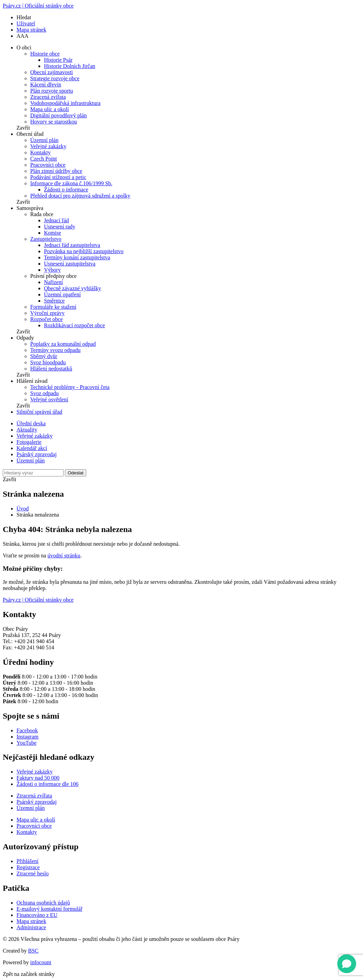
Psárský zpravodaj (37, 454)
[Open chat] (347, 964)
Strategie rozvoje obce (55, 78)
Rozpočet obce (47, 319)
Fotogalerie (29, 442)
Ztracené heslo (33, 873)
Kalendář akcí (32, 448)
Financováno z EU (37, 915)
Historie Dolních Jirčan (70, 66)
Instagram (27, 737)
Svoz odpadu (44, 393)
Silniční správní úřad (39, 412)
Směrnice (54, 301)
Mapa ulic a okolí (49, 109)
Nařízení (53, 282)
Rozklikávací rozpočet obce (75, 325)
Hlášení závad (32, 381)
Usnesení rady (60, 227)
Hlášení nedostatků (51, 369)
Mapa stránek (31, 30)
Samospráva (30, 208)
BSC (33, 951)
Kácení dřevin (46, 85)
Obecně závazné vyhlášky (72, 288)
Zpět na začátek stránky (29, 974)
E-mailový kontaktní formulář (49, 909)
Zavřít (23, 128)
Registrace (28, 867)
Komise (53, 233)
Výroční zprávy (47, 313)
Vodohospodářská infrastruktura (65, 103)
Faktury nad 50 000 (38, 778)
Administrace (31, 927)
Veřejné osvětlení (49, 399)
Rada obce (42, 214)
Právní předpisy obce (53, 276)
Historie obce (45, 54)
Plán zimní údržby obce (56, 171)
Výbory (52, 270)
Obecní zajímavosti (52, 72)
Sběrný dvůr (44, 356)
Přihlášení (27, 861)
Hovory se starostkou (54, 122)
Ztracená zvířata (48, 97)
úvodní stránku (64, 556)
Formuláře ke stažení (53, 307)
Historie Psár (58, 60)
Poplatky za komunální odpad (63, 344)
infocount (41, 962)
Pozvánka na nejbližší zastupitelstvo (84, 251)
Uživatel (26, 23)
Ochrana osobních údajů (43, 903)
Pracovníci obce (48, 165)
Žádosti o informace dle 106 (47, 784)
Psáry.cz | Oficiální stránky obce (38, 6)
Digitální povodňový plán (58, 115)
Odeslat (76, 473)
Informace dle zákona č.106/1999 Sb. (71, 183)
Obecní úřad (30, 134)
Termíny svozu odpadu (55, 350)
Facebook (27, 730)
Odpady (25, 338)
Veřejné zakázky (48, 146)
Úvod (23, 509)
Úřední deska (31, 423)
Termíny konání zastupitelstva (77, 257)
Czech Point (44, 159)
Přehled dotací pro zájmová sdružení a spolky (80, 196)
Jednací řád (56, 220)
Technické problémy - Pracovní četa (70, 387)
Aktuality (27, 430)
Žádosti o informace (66, 190)
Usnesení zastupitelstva (70, 264)
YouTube (26, 743)
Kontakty (41, 152)
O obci (24, 48)
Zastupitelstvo (46, 239)
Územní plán (44, 140)
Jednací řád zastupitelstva (72, 245)
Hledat (24, 17)
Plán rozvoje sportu (52, 91)
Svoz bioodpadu (48, 362)
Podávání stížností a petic (58, 177)
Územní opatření (62, 294)
